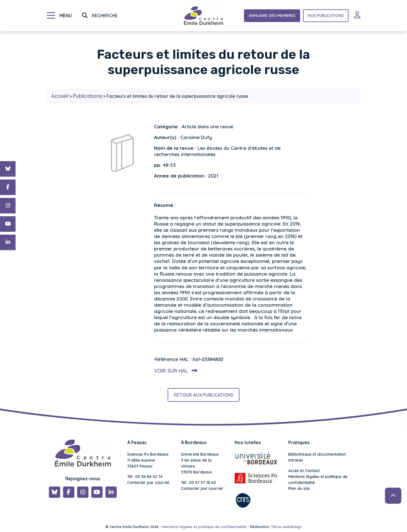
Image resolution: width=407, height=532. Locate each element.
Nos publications (326, 16)
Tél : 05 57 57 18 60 (198, 483)
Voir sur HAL (175, 371)
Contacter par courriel (148, 483)
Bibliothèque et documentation (317, 454)
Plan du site (299, 488)
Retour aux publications (203, 395)
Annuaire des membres (272, 16)
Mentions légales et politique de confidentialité (318, 480)
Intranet (296, 460)
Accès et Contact (304, 471)
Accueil (60, 96)
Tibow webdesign (286, 527)
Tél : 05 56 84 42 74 (145, 477)
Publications (87, 96)
